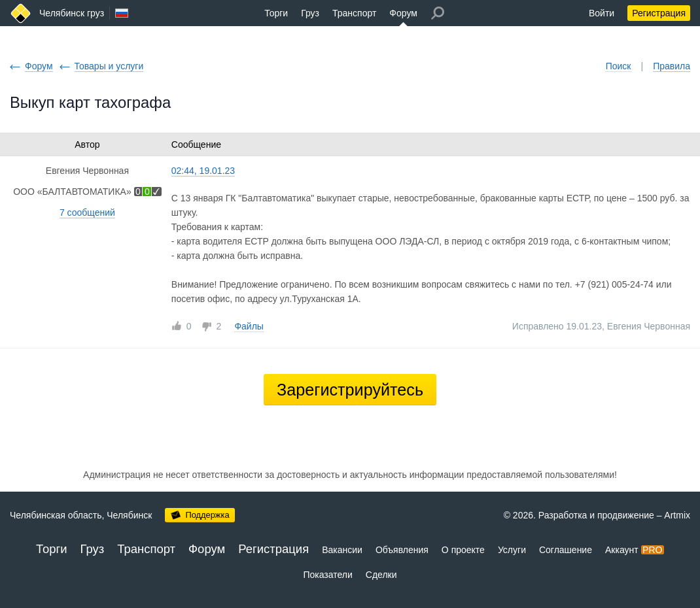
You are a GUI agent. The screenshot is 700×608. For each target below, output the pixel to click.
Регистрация (659, 13)
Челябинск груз (72, 13)
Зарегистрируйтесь (350, 390)
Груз (310, 13)
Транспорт (354, 13)
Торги (276, 13)
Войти (602, 13)
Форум (403, 13)
